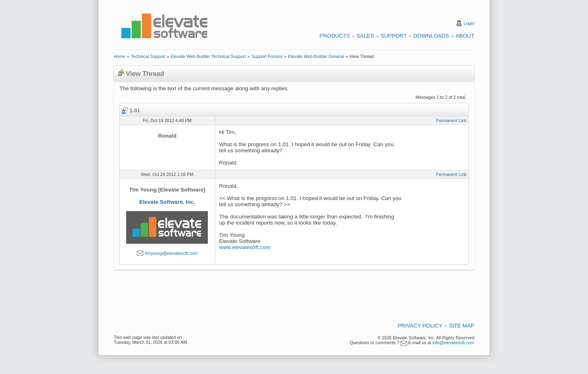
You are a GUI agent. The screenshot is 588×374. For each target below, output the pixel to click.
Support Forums (267, 56)
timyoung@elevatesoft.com (171, 253)
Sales (365, 36)
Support (394, 36)
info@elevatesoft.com (453, 343)
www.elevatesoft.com (245, 247)
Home (119, 56)
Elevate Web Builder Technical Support (208, 56)
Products (335, 36)
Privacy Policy (420, 326)
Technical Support (148, 56)
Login (469, 23)
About (465, 36)
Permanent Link (451, 120)
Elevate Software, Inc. (167, 202)
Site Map (461, 326)
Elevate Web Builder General (316, 56)
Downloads (431, 36)
